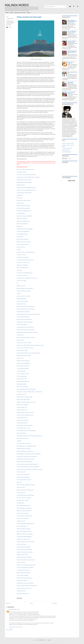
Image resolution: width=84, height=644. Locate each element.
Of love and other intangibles (23, 575)
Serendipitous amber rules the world (24, 588)
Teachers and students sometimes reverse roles (26, 402)
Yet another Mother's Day (22, 407)
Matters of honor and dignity (22, 405)
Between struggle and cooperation (24, 573)
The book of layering (21, 493)
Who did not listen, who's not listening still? (25, 490)
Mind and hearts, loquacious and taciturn (25, 425)
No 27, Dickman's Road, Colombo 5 (23, 506)
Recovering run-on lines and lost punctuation (25, 306)
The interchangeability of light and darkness (25, 524)
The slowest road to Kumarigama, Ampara (25, 415)
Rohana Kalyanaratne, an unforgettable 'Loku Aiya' (26, 446)
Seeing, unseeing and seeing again (29, 17)
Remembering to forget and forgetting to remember (27, 332)
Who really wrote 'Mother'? (22, 325)
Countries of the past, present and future (25, 552)
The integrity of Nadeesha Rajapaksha (24, 537)
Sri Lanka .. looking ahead (67, 148)
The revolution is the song (22, 275)
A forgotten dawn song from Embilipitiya (25, 229)
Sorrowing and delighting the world (24, 211)
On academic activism (21, 521)
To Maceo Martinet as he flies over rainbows (25, 542)
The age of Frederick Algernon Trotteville (25, 568)
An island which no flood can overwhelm (25, 322)
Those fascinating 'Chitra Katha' (23, 369)
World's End (19, 482)
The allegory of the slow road (23, 594)
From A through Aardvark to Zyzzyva (24, 480)
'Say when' (19, 250)
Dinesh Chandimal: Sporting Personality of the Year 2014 (72, 21)
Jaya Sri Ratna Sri (20, 237)
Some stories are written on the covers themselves (27, 456)
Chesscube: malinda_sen (67, 152)
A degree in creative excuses (22, 555)
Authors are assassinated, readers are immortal (26, 337)
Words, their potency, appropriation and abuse (26, 485)
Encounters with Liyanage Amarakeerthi (24, 216)
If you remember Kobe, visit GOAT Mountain (25, 495)
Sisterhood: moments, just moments (24, 529)
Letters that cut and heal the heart (23, 221)
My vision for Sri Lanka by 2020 (68, 143)
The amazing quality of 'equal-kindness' (24, 516)
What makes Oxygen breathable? (23, 208)
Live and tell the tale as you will (23, 570)
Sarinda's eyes (20, 198)
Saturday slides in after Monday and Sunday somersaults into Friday (30, 345)
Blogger (50, 640)
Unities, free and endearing (22, 265)
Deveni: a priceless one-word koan (24, 296)
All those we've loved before (23, 239)
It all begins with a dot (21, 304)
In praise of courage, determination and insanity (26, 190)
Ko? (17, 283)
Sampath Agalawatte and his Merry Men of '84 (72, 52)
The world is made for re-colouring (24, 498)
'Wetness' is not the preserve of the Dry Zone (26, 309)
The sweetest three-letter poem (23, 381)
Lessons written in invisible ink (23, 513)
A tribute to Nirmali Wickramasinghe (72, 42)
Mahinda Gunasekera (13, 609)
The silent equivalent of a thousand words (25, 260)
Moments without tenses (21, 433)
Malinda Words (17, 5)
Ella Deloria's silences (21, 286)
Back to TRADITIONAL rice (22, 526)
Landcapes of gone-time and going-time (25, 462)
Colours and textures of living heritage (24, 549)
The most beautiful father (22, 376)
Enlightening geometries (22, 299)
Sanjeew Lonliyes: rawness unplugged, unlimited (26, 188)
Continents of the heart (21, 591)
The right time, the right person (23, 257)
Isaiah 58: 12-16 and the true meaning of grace (26, 565)
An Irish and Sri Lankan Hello (22, 387)
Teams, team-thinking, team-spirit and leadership (26, 389)
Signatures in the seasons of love (23, 539)
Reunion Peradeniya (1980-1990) (23, 206)
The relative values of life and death (24, 193)
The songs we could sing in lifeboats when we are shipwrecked (29, 392)
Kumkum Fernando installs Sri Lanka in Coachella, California (28, 314)
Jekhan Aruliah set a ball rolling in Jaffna (25, 397)
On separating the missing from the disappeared (26, 431)
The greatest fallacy (21, 213)
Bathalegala (10, 21)
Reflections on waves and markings (24, 242)
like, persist (22, 544)
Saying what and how (21, 247)
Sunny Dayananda (20, 203)
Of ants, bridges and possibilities (23, 477)
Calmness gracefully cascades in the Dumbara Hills (27, 586)
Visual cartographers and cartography (24, 508)
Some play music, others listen (23, 420)
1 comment (10, 27)
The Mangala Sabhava (21, 371)
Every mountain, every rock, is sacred (24, 180)
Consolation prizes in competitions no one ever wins (27, 278)
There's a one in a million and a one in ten (25, 348)
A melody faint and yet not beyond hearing (25, 327)
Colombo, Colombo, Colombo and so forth (25, 412)
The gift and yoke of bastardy (23, 500)
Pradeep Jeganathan (66, 150)
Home (7, 13)
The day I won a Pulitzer (22, 281)
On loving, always (20, 335)
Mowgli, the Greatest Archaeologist (24, 449)
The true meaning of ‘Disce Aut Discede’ (72, 32)
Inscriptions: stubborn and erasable (24, 291)
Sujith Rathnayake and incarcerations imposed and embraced (29, 454)
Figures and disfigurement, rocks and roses (25, 451)
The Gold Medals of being (22, 234)
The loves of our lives (21, 255)
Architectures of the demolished (23, 361)
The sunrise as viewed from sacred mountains (26, 560)
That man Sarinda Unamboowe (71, 93)
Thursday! (19, 294)
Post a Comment (9, 630)
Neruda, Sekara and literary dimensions (25, 578)
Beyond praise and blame (22, 219)
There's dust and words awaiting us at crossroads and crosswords (30, 469)
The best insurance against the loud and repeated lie (27, 464)
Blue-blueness (20, 226)
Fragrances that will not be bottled (24, 547)
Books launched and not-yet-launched (24, 557)
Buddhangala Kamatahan (22, 384)
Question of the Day (20, 13)
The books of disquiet (21, 472)
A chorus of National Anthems (22, 244)
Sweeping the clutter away (22, 418)
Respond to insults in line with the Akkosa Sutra (26, 252)
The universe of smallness (22, 580)
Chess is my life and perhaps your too (24, 531)
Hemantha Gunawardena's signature (24, 356)
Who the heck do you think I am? (23, 366)
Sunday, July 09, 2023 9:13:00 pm (16, 627)
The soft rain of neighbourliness (23, 231)
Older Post (55, 603)
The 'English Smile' (20, 503)
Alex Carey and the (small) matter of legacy (25, 169)
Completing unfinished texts (22, 423)
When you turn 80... (21, 340)
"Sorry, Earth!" (19, 270)
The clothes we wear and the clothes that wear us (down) (28, 177)
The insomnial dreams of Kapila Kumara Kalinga (26, 175)
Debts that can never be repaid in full (24, 319)
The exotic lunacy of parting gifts (23, 363)
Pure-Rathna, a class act (21, 394)
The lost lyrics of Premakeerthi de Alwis (25, 273)
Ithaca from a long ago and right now (24, 511)
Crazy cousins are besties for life (23, 262)
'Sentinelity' (19, 441)
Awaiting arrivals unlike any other (23, 400)
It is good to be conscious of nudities (24, 343)
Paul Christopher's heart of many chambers (25, 583)
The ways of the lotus (21, 562)
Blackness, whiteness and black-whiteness (25, 288)
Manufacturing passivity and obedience (24, 182)
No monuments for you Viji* (72, 73)
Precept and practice (21, 185)
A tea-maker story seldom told (23, 518)
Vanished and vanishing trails (22, 224)
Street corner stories (21, 487)
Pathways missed (20, 358)
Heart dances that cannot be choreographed (25, 330)
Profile (12, 13)
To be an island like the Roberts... (23, 317)
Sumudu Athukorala (10, 23)
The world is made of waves (22, 438)
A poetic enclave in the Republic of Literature (26, 459)
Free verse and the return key (23, 268)
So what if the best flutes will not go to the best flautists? (28, 467)
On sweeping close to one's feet (23, 312)
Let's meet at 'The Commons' (22, 301)
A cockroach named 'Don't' (22, 410)
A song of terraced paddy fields (23, 474)
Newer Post (8, 603)
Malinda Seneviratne (10, 22)
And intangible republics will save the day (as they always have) (29, 436)
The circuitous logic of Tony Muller (24, 443)
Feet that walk (19, 195)
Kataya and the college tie (71, 63)
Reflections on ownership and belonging (25, 534)
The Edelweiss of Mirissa (22, 172)
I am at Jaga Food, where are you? (24, 428)
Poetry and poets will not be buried (24, 200)
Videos (28, 13)
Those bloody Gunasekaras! (70, 83)
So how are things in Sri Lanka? (23, 374)
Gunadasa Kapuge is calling (22, 350)
